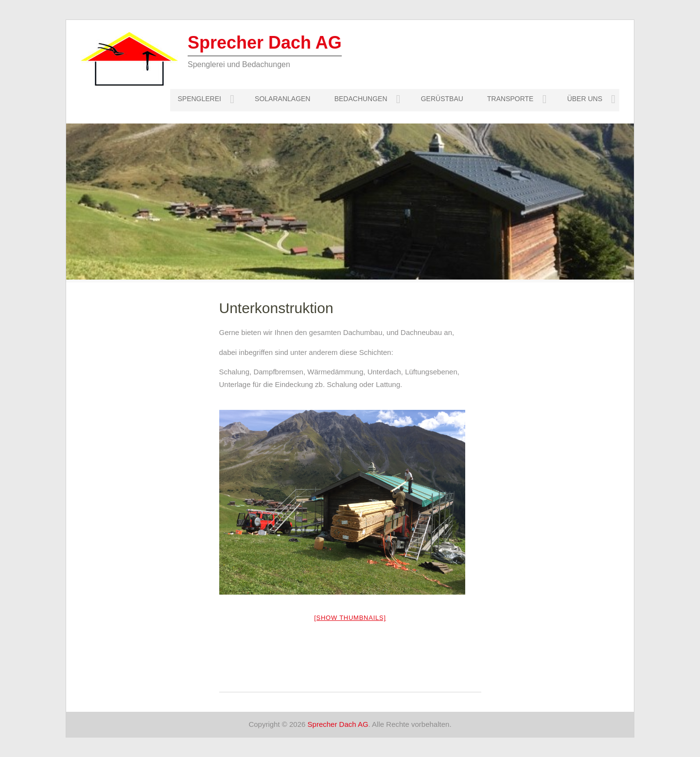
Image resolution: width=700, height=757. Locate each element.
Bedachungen (361, 99)
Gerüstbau (442, 99)
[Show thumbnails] (350, 618)
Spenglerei (199, 99)
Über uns (585, 99)
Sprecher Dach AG (265, 43)
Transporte (510, 99)
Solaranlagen (282, 99)
